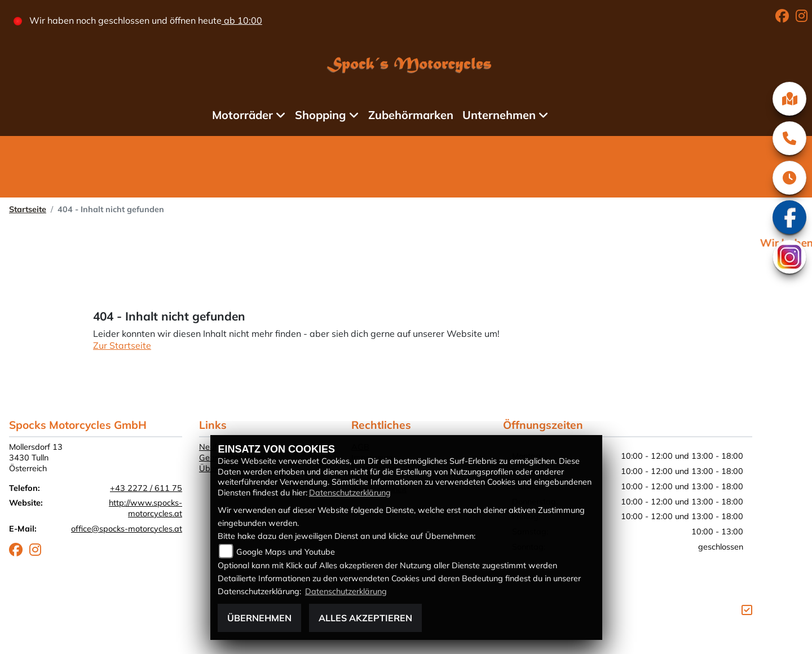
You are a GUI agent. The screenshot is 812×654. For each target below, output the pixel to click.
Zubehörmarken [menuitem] (411, 115)
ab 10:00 (242, 20)
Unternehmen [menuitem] (499, 115)
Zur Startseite (122, 345)
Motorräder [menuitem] (242, 115)
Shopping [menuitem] (320, 115)
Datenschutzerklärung (350, 493)
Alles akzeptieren (365, 618)
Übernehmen (259, 618)
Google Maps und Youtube (286, 552)
